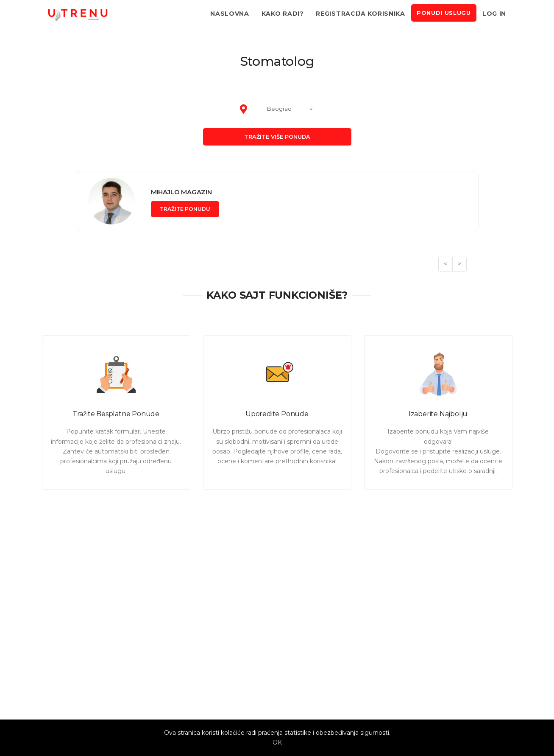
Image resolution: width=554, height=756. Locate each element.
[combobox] (284, 109)
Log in (494, 14)
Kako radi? (283, 14)
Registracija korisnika (360, 14)
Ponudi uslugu (444, 13)
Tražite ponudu (185, 209)
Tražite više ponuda (277, 137)
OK (277, 742)
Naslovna (230, 14)
